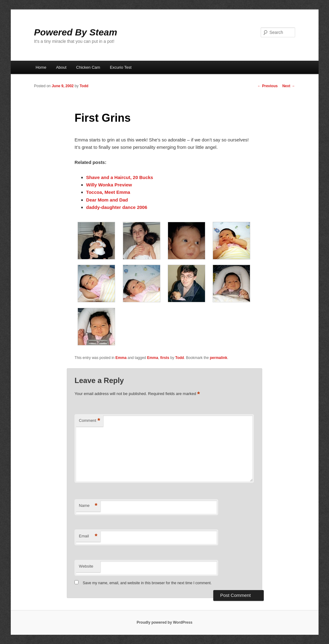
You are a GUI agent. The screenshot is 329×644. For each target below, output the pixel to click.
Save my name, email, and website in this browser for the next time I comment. (147, 583)
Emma (121, 358)
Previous (267, 86)
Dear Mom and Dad (107, 200)
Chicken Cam (88, 67)
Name (88, 506)
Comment (89, 421)
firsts (165, 358)
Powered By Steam (76, 32)
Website (86, 566)
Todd (84, 86)
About (61, 67)
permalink (219, 358)
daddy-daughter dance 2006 (117, 207)
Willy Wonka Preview (109, 185)
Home (41, 67)
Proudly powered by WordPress (164, 622)
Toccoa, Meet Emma (108, 192)
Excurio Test (121, 67)
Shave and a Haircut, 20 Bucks (120, 177)
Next (289, 86)
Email (88, 536)
